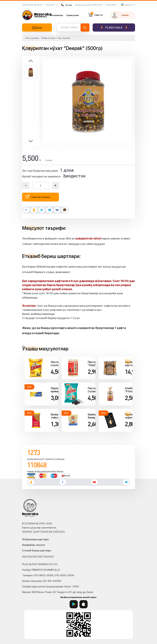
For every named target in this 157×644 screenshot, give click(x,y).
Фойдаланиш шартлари (35, 539)
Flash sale (114, 27)
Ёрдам (67, 5)
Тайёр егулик (48, 38)
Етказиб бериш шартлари (37, 551)
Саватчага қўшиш (37, 197)
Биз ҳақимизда (41, 15)
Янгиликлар (57, 15)
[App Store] (83, 604)
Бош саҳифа (32, 38)
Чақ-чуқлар (64, 38)
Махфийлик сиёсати (33, 545)
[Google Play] (74, 604)
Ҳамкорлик (73, 15)
